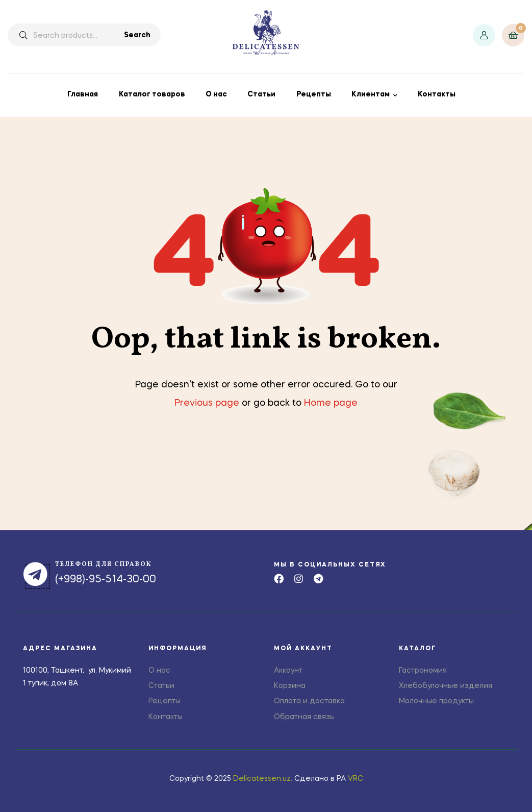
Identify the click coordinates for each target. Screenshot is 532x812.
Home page (331, 403)
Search (137, 35)
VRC (356, 779)
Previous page (207, 403)
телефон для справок (104, 564)
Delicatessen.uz (262, 779)
